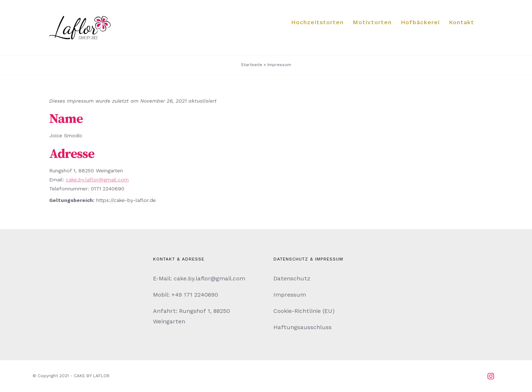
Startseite (252, 65)
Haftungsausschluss (303, 327)
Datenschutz (292, 278)
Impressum (290, 295)
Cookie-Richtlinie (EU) (304, 311)
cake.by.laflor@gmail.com (97, 180)
